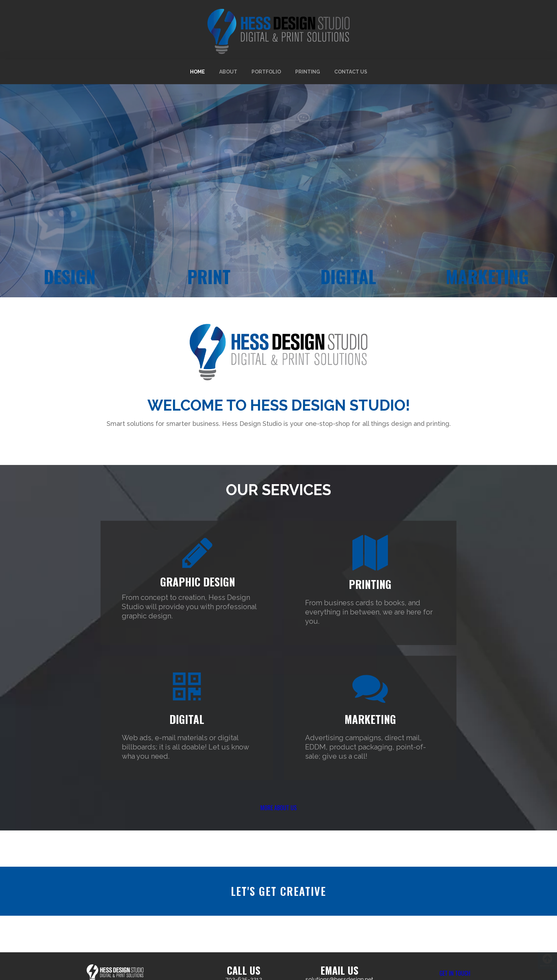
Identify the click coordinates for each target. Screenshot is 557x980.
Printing (308, 72)
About (228, 72)
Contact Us (351, 72)
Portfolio (266, 72)
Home (198, 72)
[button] (278, 813)
